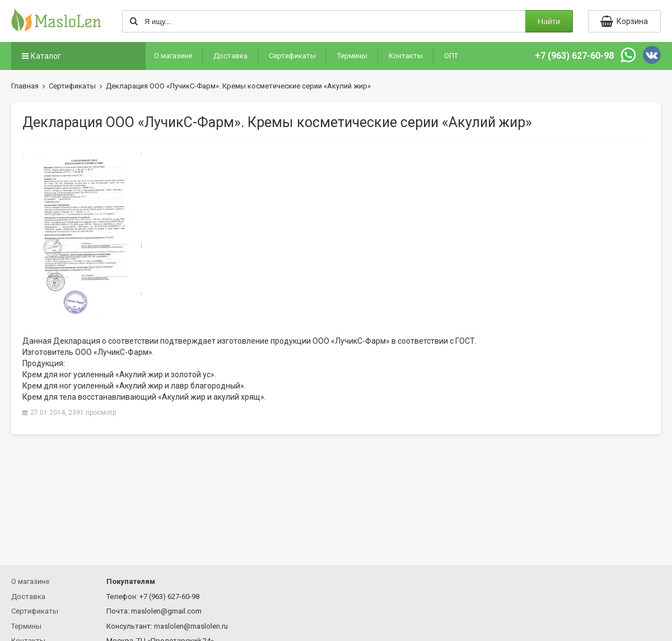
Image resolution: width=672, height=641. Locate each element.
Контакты (406, 56)
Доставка (230, 56)
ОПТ (451, 56)
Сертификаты (292, 56)
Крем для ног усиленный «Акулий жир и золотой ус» (118, 375)
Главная (25, 86)
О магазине (173, 56)
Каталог (40, 56)
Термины (352, 56)
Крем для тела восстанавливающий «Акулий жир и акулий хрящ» (143, 397)
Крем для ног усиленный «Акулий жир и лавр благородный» (133, 386)
